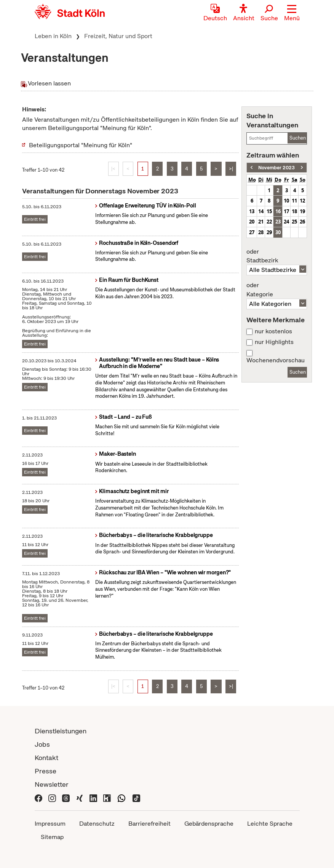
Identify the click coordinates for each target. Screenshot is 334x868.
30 (278, 232)
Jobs (42, 744)
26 (302, 222)
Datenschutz (97, 824)
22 (269, 222)
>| (231, 169)
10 (286, 201)
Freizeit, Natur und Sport (118, 36)
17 (286, 211)
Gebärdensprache (209, 824)
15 (269, 211)
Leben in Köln (53, 36)
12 (302, 201)
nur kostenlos (273, 331)
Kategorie (276, 290)
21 (261, 222)
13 (252, 211)
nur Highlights (274, 342)
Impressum (50, 824)
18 (294, 211)
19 (302, 211)
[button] (292, 13)
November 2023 (276, 168)
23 (278, 222)
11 (294, 201)
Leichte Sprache (270, 824)
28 (261, 232)
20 (252, 222)
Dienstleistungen (61, 731)
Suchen (298, 138)
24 (286, 222)
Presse (46, 771)
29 (269, 232)
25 (294, 222)
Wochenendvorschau (276, 360)
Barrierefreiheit (149, 824)
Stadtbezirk (276, 256)
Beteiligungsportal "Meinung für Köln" (81, 145)
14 (261, 211)
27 (252, 232)
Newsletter (52, 784)
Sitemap (52, 837)
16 (278, 211)
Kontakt (46, 758)
